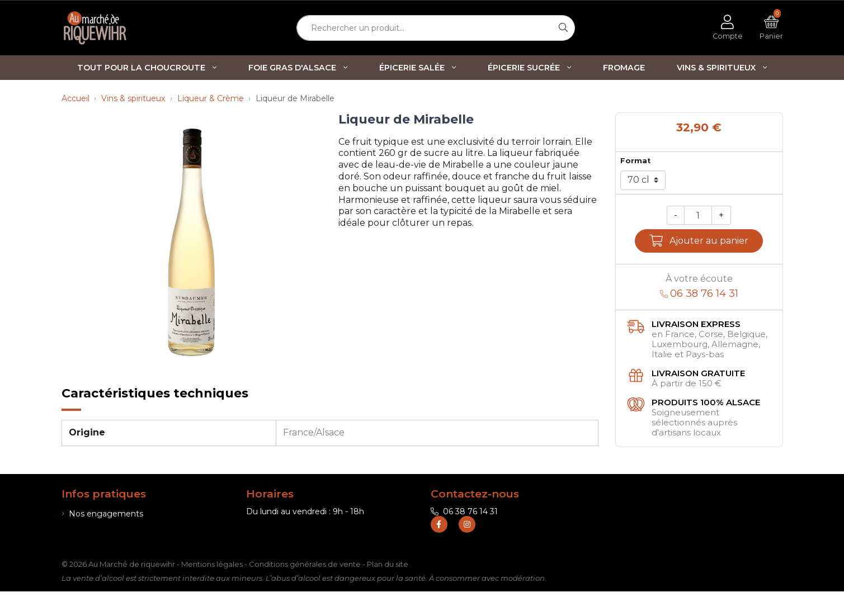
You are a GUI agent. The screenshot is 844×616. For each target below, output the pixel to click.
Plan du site (388, 589)
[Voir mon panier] (771, 28)
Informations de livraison (113, 528)
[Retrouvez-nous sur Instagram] (467, 549)
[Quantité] (698, 215)
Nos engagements (102, 514)
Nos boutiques (94, 543)
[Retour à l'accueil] (115, 28)
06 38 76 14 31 (464, 511)
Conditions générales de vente (305, 589)
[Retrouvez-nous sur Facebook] (439, 549)
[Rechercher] (564, 28)
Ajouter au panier (699, 241)
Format (635, 161)
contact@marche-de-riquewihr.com (507, 526)
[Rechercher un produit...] (425, 28)
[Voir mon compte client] (728, 28)
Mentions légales (212, 589)
